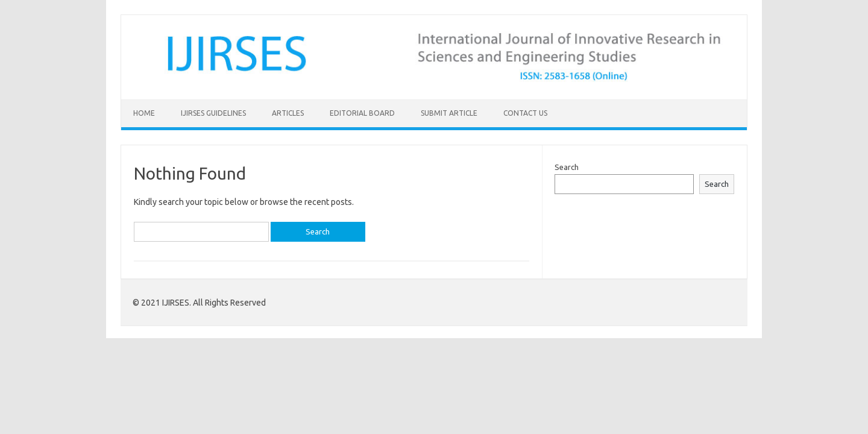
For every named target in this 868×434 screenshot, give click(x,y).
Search (567, 167)
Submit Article (449, 113)
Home (144, 113)
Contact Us (525, 113)
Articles (288, 113)
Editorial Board (362, 113)
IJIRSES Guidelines (213, 113)
